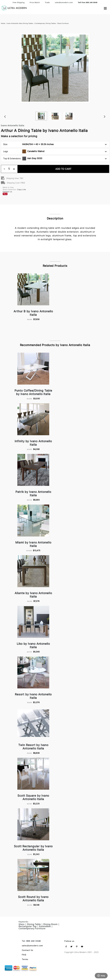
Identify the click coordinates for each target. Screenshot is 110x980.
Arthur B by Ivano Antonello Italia (33, 313)
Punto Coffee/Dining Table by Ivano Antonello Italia (33, 392)
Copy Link (22, 189)
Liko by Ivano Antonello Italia (33, 645)
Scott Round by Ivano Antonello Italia (33, 899)
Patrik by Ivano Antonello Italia (33, 494)
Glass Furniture (63, 23)
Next (108, 112)
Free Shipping (19, 2)
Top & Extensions (55, 159)
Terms (25, 959)
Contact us (7, 192)
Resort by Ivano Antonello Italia (33, 696)
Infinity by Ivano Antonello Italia (33, 443)
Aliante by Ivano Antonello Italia (33, 595)
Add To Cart (63, 169)
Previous (2, 112)
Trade (47, 2)
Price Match (35, 2)
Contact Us (27, 950)
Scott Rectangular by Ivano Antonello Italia (33, 848)
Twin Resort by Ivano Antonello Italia (33, 747)
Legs (55, 151)
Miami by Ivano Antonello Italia (33, 544)
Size (55, 144)
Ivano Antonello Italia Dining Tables (20, 23)
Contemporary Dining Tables (45, 23)
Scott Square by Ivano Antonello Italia (33, 797)
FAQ (24, 955)
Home (3, 23)
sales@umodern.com (64, 2)
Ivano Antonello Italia (13, 125)
